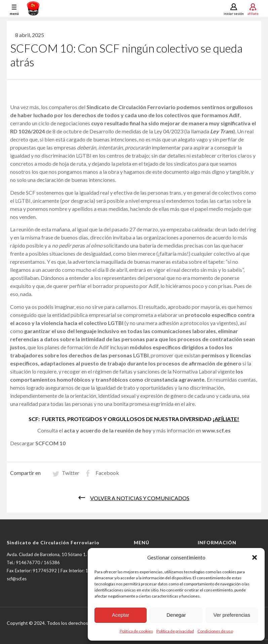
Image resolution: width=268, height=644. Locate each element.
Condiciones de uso (215, 631)
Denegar (176, 615)
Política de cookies (136, 631)
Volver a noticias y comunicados (140, 500)
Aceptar (121, 615)
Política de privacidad (175, 631)
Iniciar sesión (234, 13)
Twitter (71, 475)
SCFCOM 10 (50, 445)
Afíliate (253, 13)
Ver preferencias (232, 615)
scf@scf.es (17, 581)
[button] (255, 557)
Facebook (107, 475)
